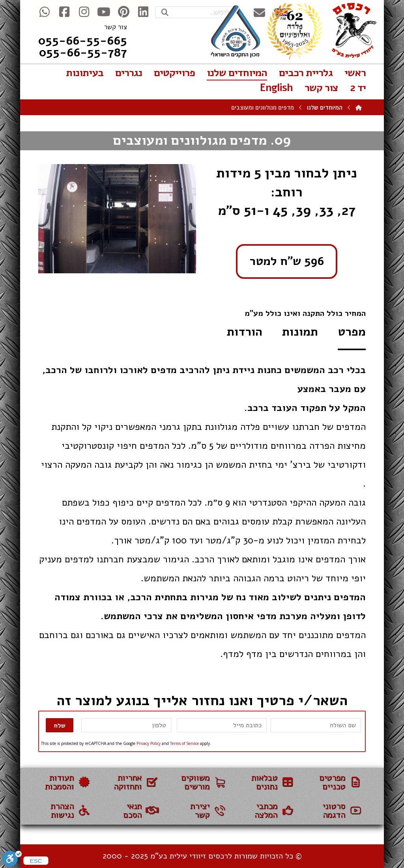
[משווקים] (202, 782)
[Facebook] (64, 12)
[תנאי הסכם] (134, 810)
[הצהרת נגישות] (66, 810)
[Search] (165, 12)
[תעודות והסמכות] (66, 782)
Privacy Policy (149, 743)
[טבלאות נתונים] (270, 782)
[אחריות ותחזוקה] (134, 782)
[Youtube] (104, 12)
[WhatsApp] (45, 12)
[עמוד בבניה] (270, 810)
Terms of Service (184, 743)
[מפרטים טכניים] (338, 782)
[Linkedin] (143, 12)
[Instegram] (84, 12)
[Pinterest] (123, 12)
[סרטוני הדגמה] (338, 810)
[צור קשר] (202, 810)
